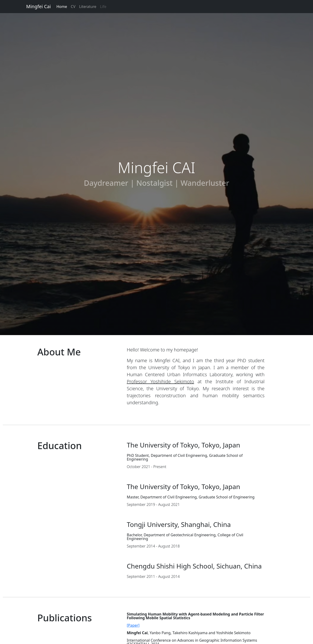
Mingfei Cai (39, 6)
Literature (88, 7)
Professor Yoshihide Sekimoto (160, 381)
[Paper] (133, 625)
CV (73, 7)
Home (62, 7)
